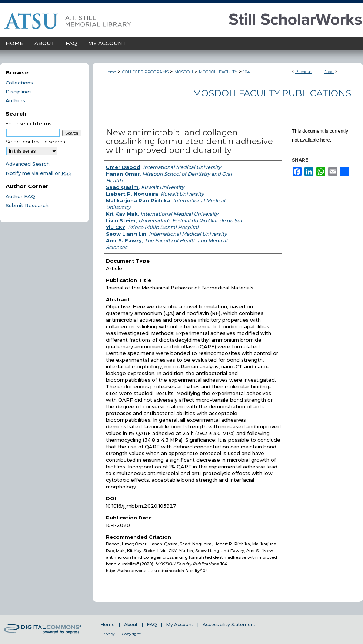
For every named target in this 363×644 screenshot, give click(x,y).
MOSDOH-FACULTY (218, 72)
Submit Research (27, 205)
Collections (19, 83)
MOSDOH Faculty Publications (272, 93)
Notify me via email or (39, 173)
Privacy (108, 634)
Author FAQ (20, 196)
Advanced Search (28, 164)
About (131, 625)
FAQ (152, 625)
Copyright (131, 634)
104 (247, 72)
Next (329, 72)
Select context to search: (36, 142)
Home (110, 72)
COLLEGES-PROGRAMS (145, 72)
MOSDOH (184, 72)
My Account (180, 625)
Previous (304, 72)
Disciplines (19, 92)
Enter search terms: (29, 123)
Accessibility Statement (229, 625)
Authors (15, 100)
